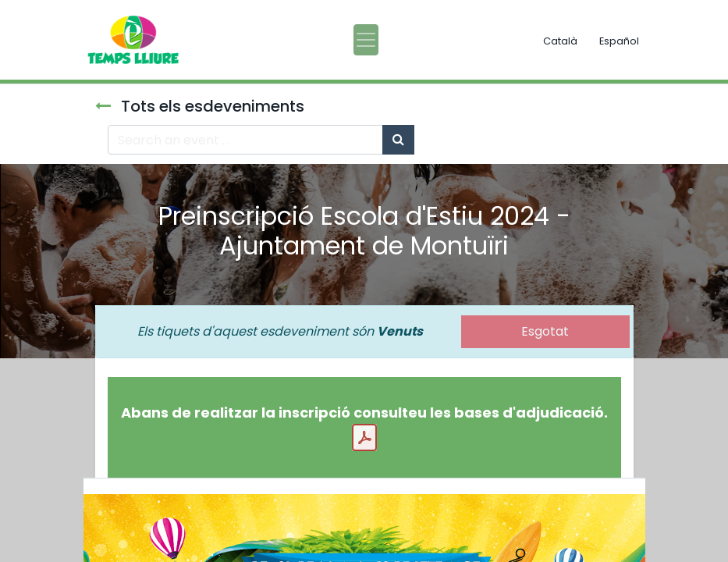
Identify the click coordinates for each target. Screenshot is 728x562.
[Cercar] (398, 140)
